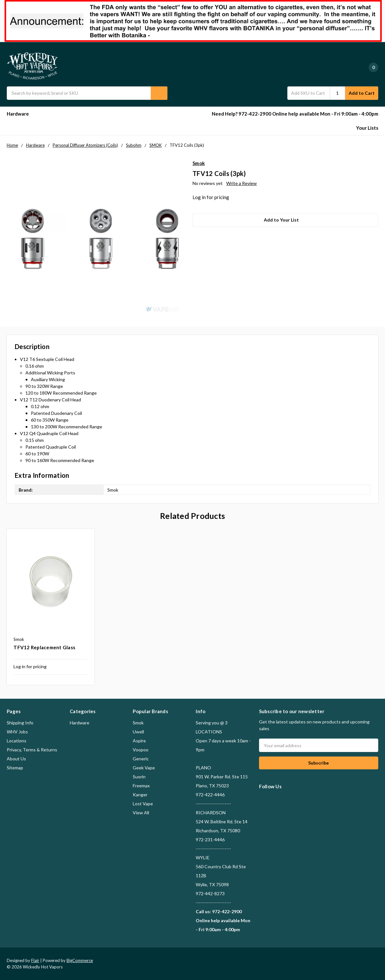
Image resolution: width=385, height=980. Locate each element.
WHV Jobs (17, 732)
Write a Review (242, 183)
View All (141, 813)
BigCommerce (80, 960)
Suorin (139, 777)
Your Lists (367, 128)
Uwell (138, 732)
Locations (17, 741)
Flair (35, 960)
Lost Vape (143, 804)
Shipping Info (20, 723)
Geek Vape (144, 768)
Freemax (141, 786)
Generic (141, 759)
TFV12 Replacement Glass (44, 647)
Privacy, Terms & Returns (32, 750)
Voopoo (141, 750)
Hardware (21, 114)
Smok (138, 723)
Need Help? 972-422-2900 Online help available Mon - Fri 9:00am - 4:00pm (295, 114)
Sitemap (15, 768)
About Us (16, 759)
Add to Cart (362, 93)
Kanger (140, 795)
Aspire (139, 741)
